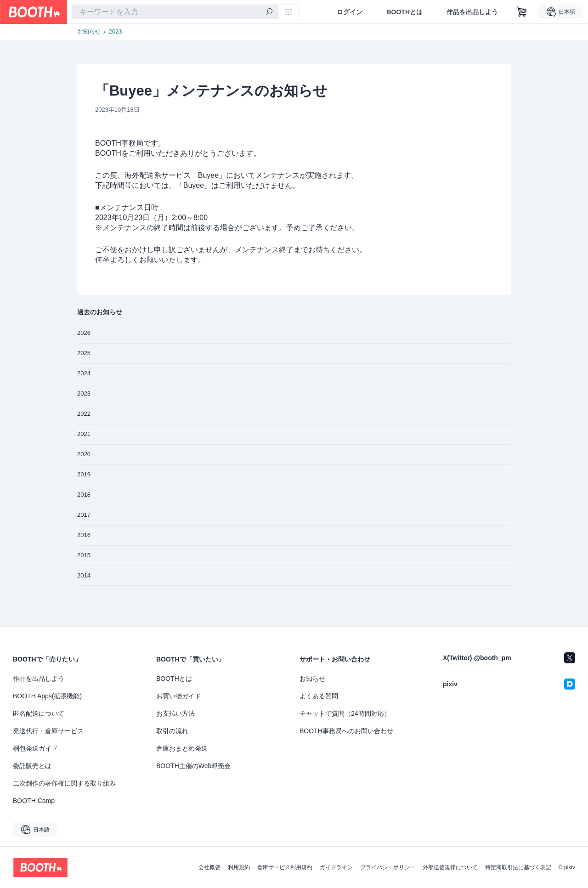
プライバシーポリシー (388, 867)
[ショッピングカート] (522, 12)
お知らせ (89, 31)
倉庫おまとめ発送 (182, 748)
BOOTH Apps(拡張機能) (47, 696)
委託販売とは (32, 766)
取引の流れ (172, 731)
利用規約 (239, 867)
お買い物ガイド (179, 696)
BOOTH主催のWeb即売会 (193, 766)
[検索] (269, 12)
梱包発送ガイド (35, 748)
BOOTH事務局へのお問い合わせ (346, 731)
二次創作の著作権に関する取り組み (64, 783)
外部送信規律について (450, 867)
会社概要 (209, 867)
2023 (116, 31)
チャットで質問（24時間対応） (345, 713)
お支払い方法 (175, 713)
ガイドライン (336, 867)
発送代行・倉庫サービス (48, 731)
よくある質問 (319, 696)
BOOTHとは (404, 12)
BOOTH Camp (34, 801)
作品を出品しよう (472, 12)
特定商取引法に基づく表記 (518, 867)
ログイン (350, 12)
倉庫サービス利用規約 (285, 867)
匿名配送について (39, 713)
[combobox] (175, 12)
